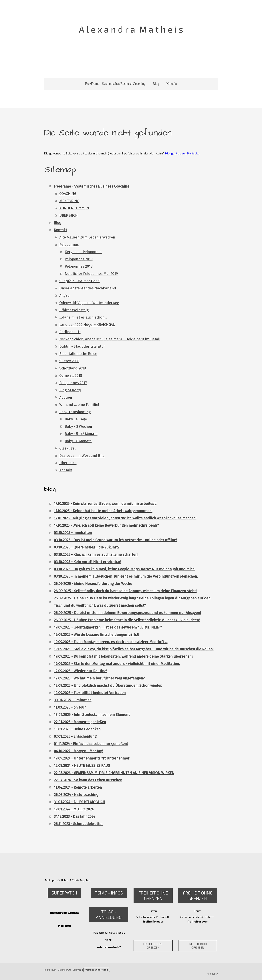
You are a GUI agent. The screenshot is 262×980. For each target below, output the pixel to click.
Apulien (65, 397)
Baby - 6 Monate (78, 441)
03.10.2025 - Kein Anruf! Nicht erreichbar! (87, 562)
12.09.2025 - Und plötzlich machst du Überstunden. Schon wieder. (108, 685)
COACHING (67, 194)
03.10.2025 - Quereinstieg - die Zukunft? (86, 547)
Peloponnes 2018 (78, 266)
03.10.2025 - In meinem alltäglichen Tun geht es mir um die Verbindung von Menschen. (126, 576)
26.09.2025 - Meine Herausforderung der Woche (93, 584)
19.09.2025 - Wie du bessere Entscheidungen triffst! (96, 635)
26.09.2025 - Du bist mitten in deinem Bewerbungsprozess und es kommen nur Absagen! (127, 613)
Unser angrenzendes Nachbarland (87, 288)
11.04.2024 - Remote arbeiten (78, 787)
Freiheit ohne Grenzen (153, 895)
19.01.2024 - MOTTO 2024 (73, 809)
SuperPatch (64, 893)
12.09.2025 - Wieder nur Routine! (80, 671)
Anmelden (213, 974)
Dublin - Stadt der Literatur (82, 346)
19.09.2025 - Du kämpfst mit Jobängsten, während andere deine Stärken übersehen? (123, 656)
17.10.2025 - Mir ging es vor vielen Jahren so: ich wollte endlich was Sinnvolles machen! (125, 518)
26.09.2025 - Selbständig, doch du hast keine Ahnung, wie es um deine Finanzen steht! (125, 591)
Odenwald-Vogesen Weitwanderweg (89, 303)
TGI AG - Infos (109, 893)
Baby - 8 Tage (76, 419)
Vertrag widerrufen (96, 970)
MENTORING (69, 201)
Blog (156, 84)
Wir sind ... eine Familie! (79, 405)
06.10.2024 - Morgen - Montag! (78, 751)
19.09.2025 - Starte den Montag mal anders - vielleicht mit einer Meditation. (117, 664)
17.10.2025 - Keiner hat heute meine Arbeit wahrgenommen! (103, 511)
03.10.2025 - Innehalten (73, 533)
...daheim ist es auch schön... (83, 317)
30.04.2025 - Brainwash (72, 700)
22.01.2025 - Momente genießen (80, 722)
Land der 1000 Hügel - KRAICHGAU (87, 325)
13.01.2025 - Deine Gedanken (77, 729)
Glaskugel (67, 448)
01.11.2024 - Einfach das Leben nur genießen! (90, 744)
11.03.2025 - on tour (69, 707)
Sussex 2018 (69, 361)
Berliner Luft (70, 332)
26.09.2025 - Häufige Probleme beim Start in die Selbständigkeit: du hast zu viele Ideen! (126, 620)
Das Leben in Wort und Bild (82, 456)
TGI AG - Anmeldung (109, 914)
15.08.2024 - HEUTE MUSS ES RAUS (82, 766)
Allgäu (64, 295)
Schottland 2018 (72, 368)
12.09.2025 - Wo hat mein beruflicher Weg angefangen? (99, 678)
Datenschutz (64, 970)
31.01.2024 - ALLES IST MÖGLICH (79, 802)
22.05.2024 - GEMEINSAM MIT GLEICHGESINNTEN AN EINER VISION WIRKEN (114, 773)
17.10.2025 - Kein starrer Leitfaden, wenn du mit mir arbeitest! (105, 504)
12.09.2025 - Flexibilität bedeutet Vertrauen (89, 693)
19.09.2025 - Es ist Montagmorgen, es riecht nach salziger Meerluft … (110, 642)
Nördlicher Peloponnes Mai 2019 (91, 274)
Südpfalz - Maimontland (79, 281)
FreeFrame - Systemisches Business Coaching (115, 84)
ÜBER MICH (68, 215)
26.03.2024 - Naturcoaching (76, 795)
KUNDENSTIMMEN (74, 208)
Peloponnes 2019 (78, 259)
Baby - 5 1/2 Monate (81, 434)
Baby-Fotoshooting (75, 412)
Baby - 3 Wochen (78, 426)
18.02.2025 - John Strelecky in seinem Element (91, 715)
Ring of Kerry (70, 390)
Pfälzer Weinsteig (74, 310)
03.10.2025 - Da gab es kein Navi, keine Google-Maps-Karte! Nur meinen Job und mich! (124, 569)
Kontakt (172, 84)
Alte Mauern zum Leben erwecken (87, 237)
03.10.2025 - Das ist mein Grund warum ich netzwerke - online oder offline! (115, 540)
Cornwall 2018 (70, 375)
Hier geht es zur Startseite (182, 153)
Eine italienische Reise (78, 354)
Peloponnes (69, 244)
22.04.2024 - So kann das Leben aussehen (88, 780)
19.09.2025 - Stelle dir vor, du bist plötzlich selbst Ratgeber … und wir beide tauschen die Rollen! (133, 649)
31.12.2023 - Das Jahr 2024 (74, 816)
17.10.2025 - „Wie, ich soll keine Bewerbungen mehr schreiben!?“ (106, 525)
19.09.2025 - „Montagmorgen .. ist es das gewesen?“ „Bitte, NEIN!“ (107, 627)
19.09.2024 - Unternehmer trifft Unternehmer (91, 758)
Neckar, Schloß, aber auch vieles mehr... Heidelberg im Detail (109, 339)
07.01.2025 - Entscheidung (75, 736)
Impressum (50, 970)
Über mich (68, 463)
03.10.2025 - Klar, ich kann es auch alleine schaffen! (96, 554)
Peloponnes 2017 (73, 383)
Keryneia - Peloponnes (83, 252)
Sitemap (77, 970)
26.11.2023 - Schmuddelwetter (78, 824)
